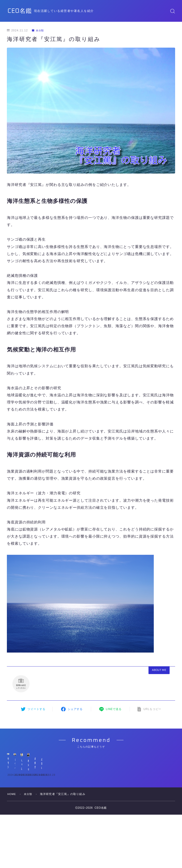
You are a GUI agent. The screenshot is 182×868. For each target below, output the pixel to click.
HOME (12, 862)
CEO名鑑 (23, 11)
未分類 (39, 30)
